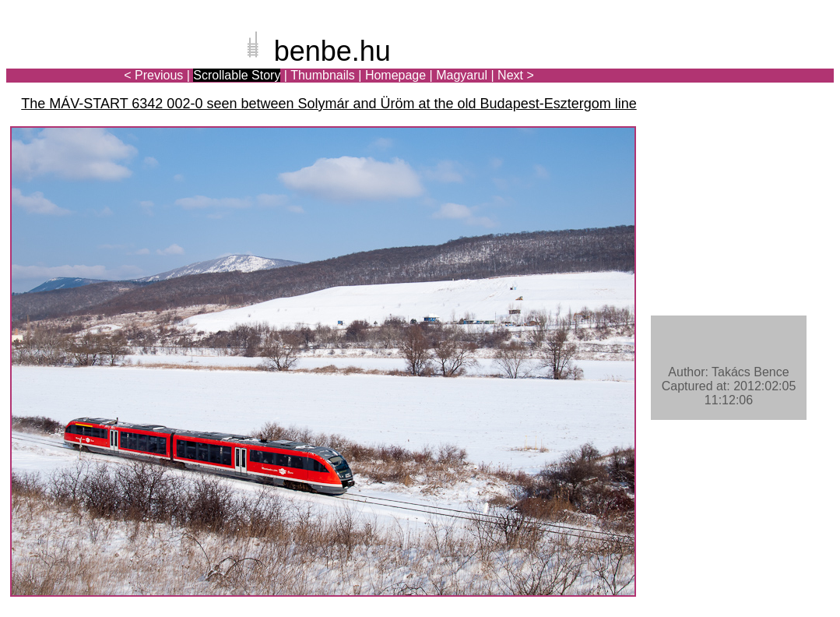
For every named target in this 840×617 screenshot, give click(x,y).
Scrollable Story (237, 75)
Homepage (395, 75)
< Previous (153, 75)
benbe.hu (332, 51)
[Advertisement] (743, 65)
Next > (516, 75)
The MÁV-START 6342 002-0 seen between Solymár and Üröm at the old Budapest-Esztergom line (329, 104)
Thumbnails (323, 75)
